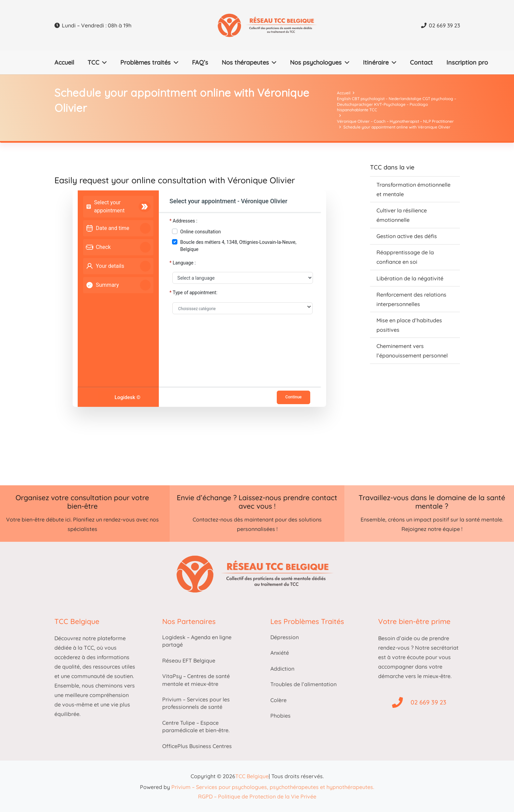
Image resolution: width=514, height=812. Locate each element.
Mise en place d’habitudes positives (409, 325)
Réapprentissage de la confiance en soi (405, 257)
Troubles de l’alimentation (303, 684)
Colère (278, 700)
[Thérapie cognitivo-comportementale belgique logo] (276, 25)
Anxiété (280, 653)
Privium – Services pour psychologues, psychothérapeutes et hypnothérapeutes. (273, 787)
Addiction (282, 669)
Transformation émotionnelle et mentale (413, 189)
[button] (103, 63)
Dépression (285, 637)
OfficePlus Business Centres (197, 746)
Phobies (280, 716)
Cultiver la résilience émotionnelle (402, 215)
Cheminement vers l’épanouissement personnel (412, 351)
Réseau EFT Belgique (189, 660)
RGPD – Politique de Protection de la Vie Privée (257, 796)
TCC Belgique (252, 776)
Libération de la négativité (410, 278)
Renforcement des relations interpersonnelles (411, 299)
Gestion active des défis (407, 236)
